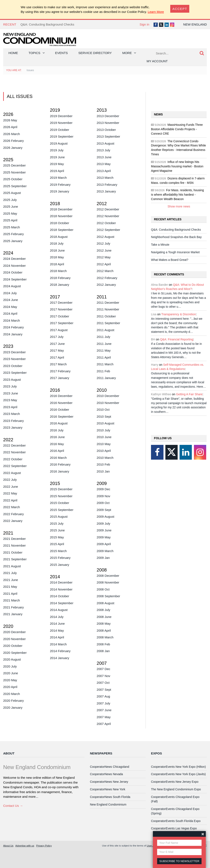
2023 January (13, 427)
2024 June (11, 300)
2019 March (58, 178)
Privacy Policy (44, 846)
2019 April (57, 171)
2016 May (57, 444)
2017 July (57, 337)
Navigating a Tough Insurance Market (175, 252)
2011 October (106, 316)
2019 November (61, 123)
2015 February (60, 558)
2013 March (105, 178)
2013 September (108, 136)
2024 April (10, 313)
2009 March (105, 551)
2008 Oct (103, 589)
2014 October (60, 596)
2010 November (108, 403)
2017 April (57, 357)
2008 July (103, 610)
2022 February (14, 514)
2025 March (12, 227)
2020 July (10, 666)
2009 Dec (103, 489)
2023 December (14, 352)
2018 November (61, 216)
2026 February (14, 141)
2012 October (106, 223)
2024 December (14, 259)
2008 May (104, 624)
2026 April (10, 127)
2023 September (15, 373)
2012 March (105, 271)
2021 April (10, 594)
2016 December (61, 396)
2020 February (14, 701)
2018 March (58, 271)
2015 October (60, 503)
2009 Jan (103, 558)
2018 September (62, 230)
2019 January (60, 191)
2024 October (13, 272)
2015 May (57, 537)
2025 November (14, 172)
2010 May (104, 444)
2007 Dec (103, 669)
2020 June (11, 673)
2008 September (108, 596)
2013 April (104, 171)
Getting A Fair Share (189, 394)
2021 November (14, 545)
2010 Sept (104, 416)
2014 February (60, 651)
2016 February (60, 464)
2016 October (60, 410)
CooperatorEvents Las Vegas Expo (174, 828)
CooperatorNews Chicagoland (110, 767)
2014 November (61, 589)
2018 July (57, 243)
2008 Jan (103, 651)
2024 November (14, 266)
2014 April (57, 637)
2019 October (60, 130)
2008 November (108, 582)
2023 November (14, 359)
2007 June (104, 710)
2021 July (10, 573)
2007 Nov (103, 676)
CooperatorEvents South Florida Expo (176, 821)
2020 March (12, 694)
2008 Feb (103, 644)
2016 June (57, 437)
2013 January (106, 191)
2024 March (12, 320)
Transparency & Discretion (179, 314)
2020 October (13, 646)
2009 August (105, 517)
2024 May (10, 307)
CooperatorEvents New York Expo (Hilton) (178, 767)
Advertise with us (25, 846)
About (9, 753)
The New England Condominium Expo (176, 789)
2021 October (13, 552)
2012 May (104, 257)
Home (13, 53)
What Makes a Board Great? (170, 260)
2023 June (11, 393)
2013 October (106, 130)
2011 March (105, 364)
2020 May (10, 680)
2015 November (61, 496)
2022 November (14, 452)
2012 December (108, 209)
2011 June (104, 344)
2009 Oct (103, 503)
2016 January (60, 471)
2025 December (14, 165)
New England (195, 24)
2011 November (108, 309)
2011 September (108, 323)
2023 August (12, 380)
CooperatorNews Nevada (106, 774)
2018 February (60, 278)
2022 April (10, 500)
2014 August (59, 610)
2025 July (10, 200)
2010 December (108, 396)
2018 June (57, 250)
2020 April (10, 687)
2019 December (61, 116)
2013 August (105, 143)
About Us (8, 846)
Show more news (179, 206)
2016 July (57, 430)
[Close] (180, 9)
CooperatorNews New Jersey (109, 782)
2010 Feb (103, 464)
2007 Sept (104, 690)
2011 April (104, 357)
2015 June (57, 530)
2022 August (12, 473)
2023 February (14, 421)
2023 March (12, 414)
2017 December (61, 303)
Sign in (144, 24)
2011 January (106, 378)
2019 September (62, 136)
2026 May (10, 120)
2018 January (60, 285)
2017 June (57, 344)
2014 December (61, 582)
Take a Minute (160, 245)
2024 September (15, 279)
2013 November (108, 123)
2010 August (105, 423)
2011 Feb (103, 371)
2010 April (104, 451)
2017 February (60, 371)
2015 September (62, 510)
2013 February (107, 185)
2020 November (14, 639)
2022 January (13, 521)
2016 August (59, 423)
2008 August (105, 603)
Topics (34, 53)
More (127, 53)
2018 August (59, 237)
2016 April (57, 451)
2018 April (57, 264)
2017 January (60, 378)
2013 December (108, 116)
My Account (157, 61)
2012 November (108, 216)
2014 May (57, 630)
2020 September (15, 653)
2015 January (60, 565)
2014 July (57, 617)
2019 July (57, 150)
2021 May (10, 587)
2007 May (104, 717)
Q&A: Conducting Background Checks (47, 24)
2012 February (107, 278)
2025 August (12, 193)
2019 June (57, 157)
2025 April (10, 220)
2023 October (13, 366)
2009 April (104, 544)
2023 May (10, 400)
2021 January (13, 614)
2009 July (103, 523)
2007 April (104, 724)
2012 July (103, 243)
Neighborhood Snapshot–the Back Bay (176, 237)
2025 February (14, 234)
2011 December (108, 303)
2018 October (60, 223)
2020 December (14, 632)
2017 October (60, 316)
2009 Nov (103, 496)
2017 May (57, 350)
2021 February (14, 607)
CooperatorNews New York (108, 789)
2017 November (61, 309)
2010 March (105, 458)
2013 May (104, 164)
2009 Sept (104, 510)
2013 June (104, 157)
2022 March (12, 507)
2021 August (12, 566)
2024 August (12, 286)
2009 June (104, 530)
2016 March (58, 458)
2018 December (61, 209)
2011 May (104, 350)
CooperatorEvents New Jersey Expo (175, 782)
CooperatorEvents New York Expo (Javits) (178, 774)
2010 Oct (103, 410)
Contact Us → (13, 806)
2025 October (13, 179)
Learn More (156, 12)
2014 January (60, 658)
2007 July (103, 703)
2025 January (13, 241)
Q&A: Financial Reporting (177, 339)
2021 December (14, 539)
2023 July (10, 386)
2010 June (104, 437)
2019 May (57, 164)
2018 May (57, 257)
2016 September (62, 416)
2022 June (11, 487)
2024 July (10, 293)
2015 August (59, 517)
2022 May (10, 493)
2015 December (61, 489)
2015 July (57, 523)
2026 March (12, 134)
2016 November (61, 403)
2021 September (15, 559)
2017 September (62, 323)
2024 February (14, 327)
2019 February (60, 185)
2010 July (103, 430)
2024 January (13, 334)
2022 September (15, 466)
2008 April (104, 630)
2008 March (105, 637)
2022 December (14, 445)
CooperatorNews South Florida (110, 797)
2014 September (62, 603)
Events (62, 53)
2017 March (58, 364)
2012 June (104, 250)
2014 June (57, 624)
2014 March (58, 644)
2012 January (106, 285)
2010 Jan (103, 471)
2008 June (104, 617)
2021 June (11, 580)
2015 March (58, 551)
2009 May (104, 537)
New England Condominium (108, 804)
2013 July (103, 150)
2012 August (105, 237)
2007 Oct (103, 683)
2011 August (105, 330)
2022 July (10, 480)
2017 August (59, 330)
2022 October (13, 459)
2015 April (57, 544)
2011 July (103, 337)
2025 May (10, 213)
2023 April (10, 407)
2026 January (13, 148)
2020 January (13, 708)
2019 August (59, 143)
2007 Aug (103, 696)
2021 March (12, 600)
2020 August (12, 659)
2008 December (108, 576)
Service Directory (95, 53)
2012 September (108, 230)
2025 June (11, 207)
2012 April (104, 264)
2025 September (15, 186)
